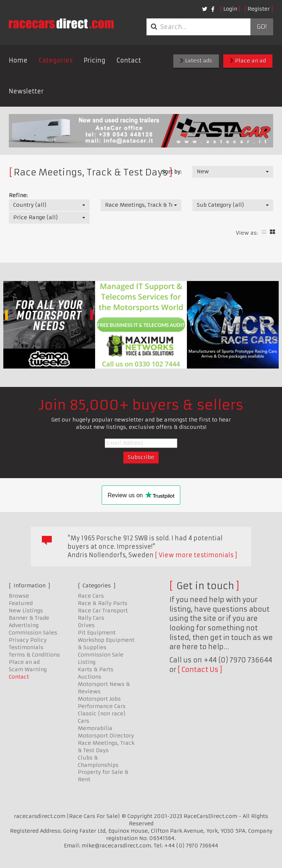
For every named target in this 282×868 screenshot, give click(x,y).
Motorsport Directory (106, 736)
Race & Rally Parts (103, 603)
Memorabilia (95, 728)
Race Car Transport (103, 611)
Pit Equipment (97, 633)
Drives (86, 625)
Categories (56, 60)
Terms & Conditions (34, 655)
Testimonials (26, 647)
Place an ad (248, 61)
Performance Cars (102, 706)
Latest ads (196, 61)
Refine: (18, 195)
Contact (129, 60)
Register (259, 9)
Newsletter (26, 91)
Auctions (90, 677)
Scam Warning (28, 669)
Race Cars (91, 596)
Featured (21, 603)
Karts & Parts (96, 669)
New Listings (26, 611)
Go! (262, 27)
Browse (19, 596)
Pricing (95, 60)
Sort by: (172, 172)
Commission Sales (33, 633)
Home (18, 60)
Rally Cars (91, 618)
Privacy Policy (28, 640)
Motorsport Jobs (99, 699)
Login (230, 9)
